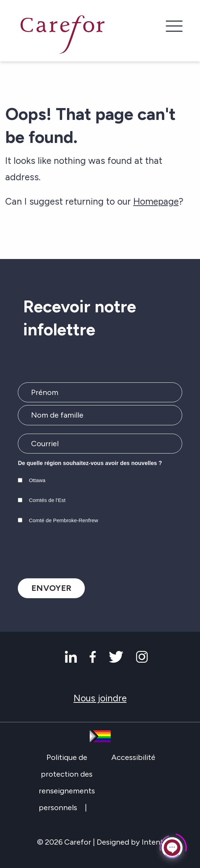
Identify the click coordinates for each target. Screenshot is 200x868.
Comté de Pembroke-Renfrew (64, 520)
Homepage (156, 201)
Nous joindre (100, 698)
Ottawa (37, 480)
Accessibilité (133, 757)
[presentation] (71, 549)
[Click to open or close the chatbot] (172, 846)
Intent (153, 842)
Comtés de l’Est (47, 500)
